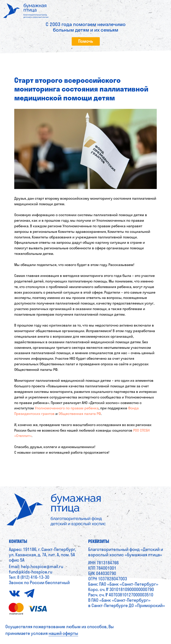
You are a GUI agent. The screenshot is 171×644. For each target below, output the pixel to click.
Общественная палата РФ (80, 414)
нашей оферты (63, 633)
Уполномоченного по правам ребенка (67, 408)
